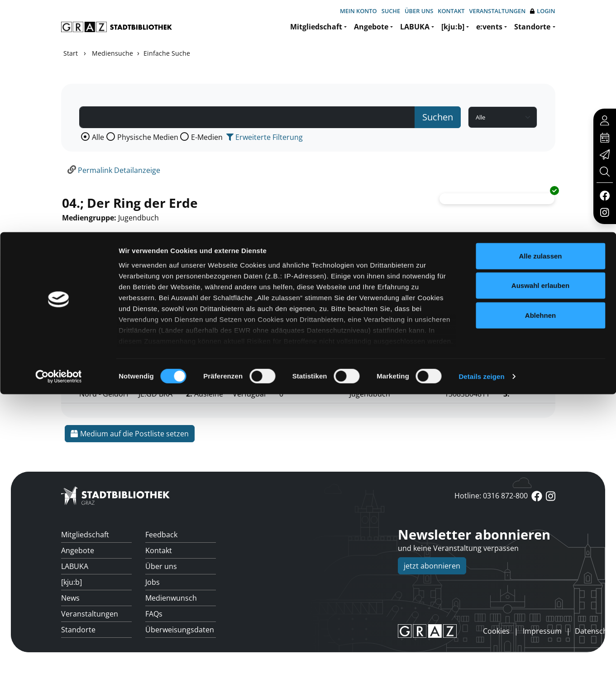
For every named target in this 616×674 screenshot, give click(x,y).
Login (542, 11)
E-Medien (207, 137)
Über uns (419, 11)
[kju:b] (453, 27)
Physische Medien (148, 137)
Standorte (532, 27)
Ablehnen (540, 595)
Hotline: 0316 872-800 (491, 496)
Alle (98, 137)
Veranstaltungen (498, 11)
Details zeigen (481, 656)
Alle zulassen (540, 536)
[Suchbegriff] (247, 117)
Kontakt (451, 11)
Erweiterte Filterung (265, 137)
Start (71, 53)
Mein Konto (358, 11)
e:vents (489, 27)
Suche (391, 11)
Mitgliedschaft (316, 27)
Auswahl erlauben (540, 565)
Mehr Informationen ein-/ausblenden (129, 298)
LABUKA (415, 27)
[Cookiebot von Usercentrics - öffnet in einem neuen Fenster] (59, 656)
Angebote (371, 27)
